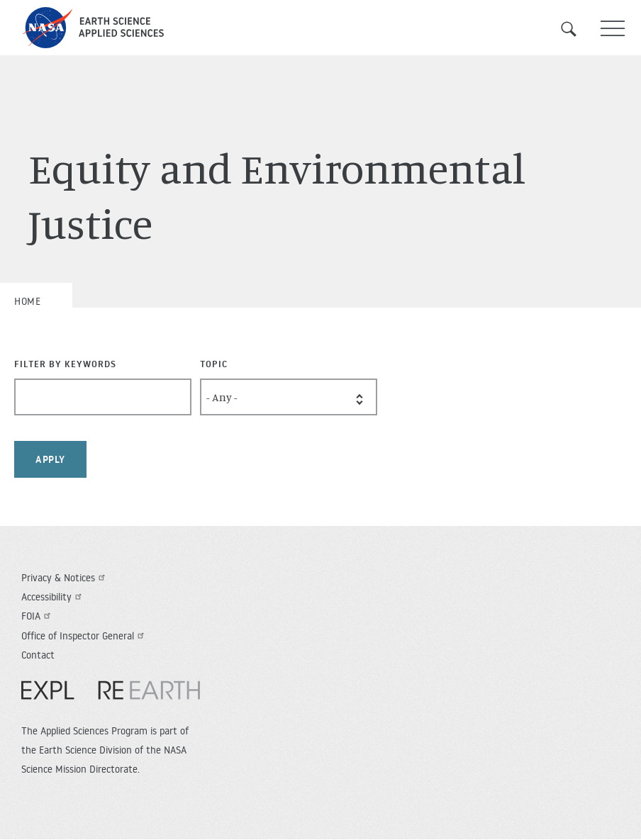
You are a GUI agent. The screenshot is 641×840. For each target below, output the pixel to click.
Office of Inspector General (84, 636)
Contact (38, 655)
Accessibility (53, 597)
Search (577, 29)
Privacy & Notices (65, 578)
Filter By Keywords (65, 364)
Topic (214, 364)
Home (27, 301)
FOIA (38, 616)
